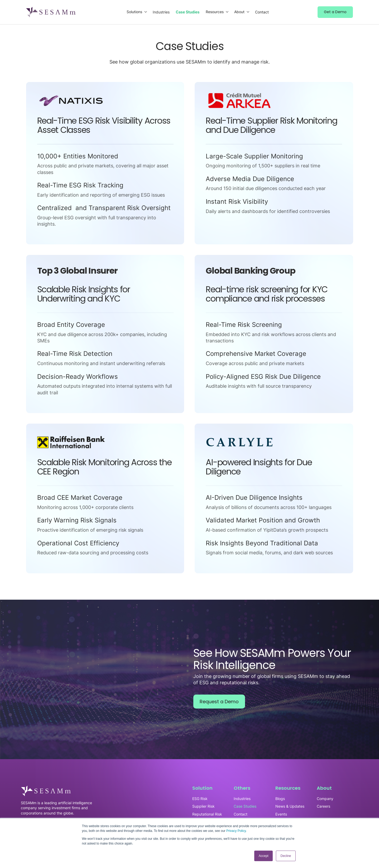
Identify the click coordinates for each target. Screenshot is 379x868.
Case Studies (188, 12)
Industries (161, 12)
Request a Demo (219, 702)
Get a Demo (335, 12)
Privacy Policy (236, 831)
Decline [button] (286, 856)
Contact (262, 12)
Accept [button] (264, 856)
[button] (137, 12)
